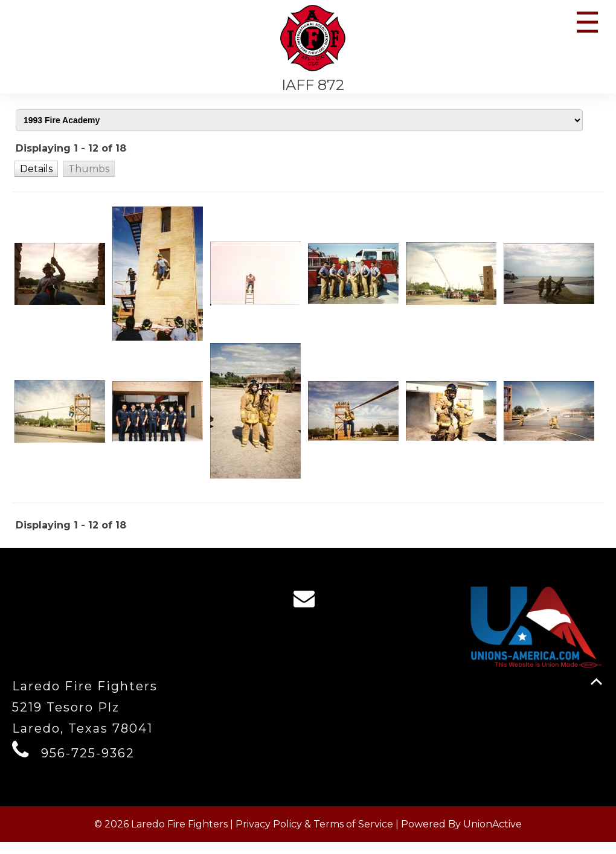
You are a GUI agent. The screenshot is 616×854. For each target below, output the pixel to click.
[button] (36, 175)
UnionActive (492, 836)
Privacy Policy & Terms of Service (314, 836)
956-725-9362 (88, 765)
